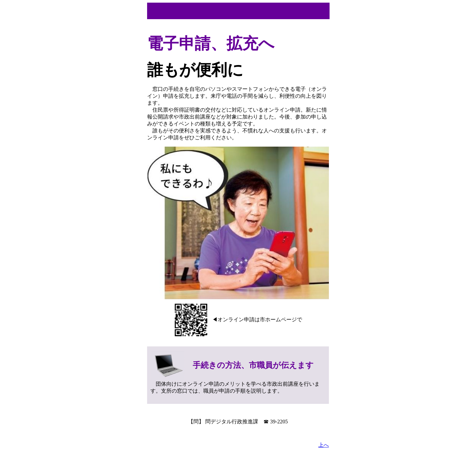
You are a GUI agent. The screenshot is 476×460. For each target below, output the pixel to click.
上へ (324, 445)
